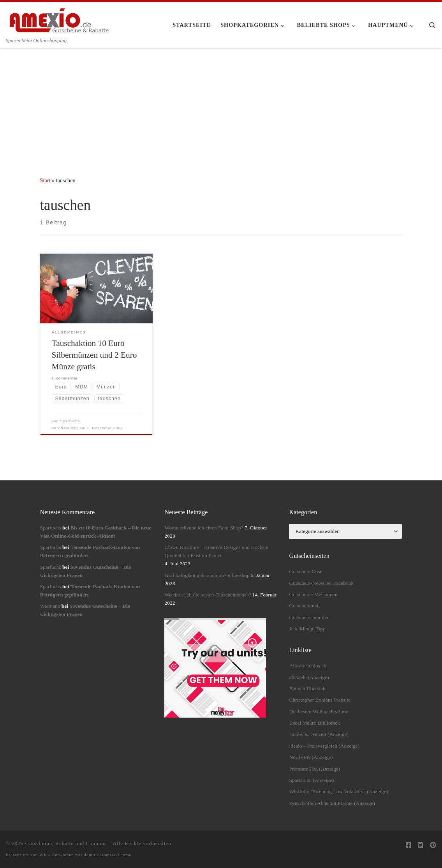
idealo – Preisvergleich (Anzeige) (324, 746)
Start (45, 180)
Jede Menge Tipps (308, 629)
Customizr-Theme (113, 855)
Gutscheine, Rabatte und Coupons (66, 843)
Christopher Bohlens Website (320, 700)
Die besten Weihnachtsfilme (319, 712)
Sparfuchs (70, 421)
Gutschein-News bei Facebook (321, 583)
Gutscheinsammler (309, 617)
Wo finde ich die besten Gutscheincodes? (208, 595)
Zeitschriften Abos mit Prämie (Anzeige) (332, 803)
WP (43, 855)
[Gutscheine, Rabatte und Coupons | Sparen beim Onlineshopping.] (59, 19)
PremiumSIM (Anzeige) (314, 769)
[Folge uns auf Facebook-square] (409, 846)
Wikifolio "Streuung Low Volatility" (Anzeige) (338, 791)
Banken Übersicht (308, 689)
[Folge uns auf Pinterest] (433, 846)
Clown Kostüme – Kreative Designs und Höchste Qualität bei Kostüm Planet (216, 551)
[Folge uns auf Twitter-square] (421, 846)
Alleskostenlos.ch (308, 666)
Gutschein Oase (306, 571)
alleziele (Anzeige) (309, 677)
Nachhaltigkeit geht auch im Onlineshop (207, 575)
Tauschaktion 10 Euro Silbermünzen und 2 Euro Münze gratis (94, 355)
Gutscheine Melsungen (313, 594)
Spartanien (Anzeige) (311, 780)
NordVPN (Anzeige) (311, 757)
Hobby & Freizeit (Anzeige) (319, 734)
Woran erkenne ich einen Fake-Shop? (204, 528)
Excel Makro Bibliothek (314, 723)
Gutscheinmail (304, 606)
